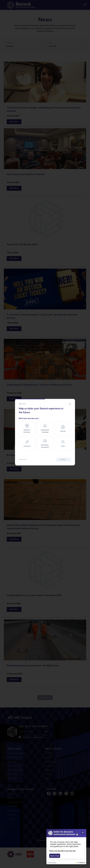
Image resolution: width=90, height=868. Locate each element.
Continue (64, 460)
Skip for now (23, 460)
